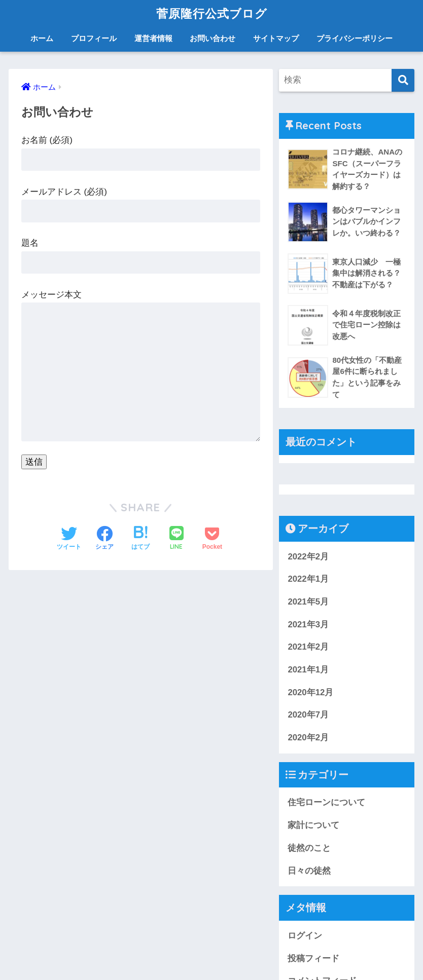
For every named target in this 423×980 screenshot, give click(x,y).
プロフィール (94, 38)
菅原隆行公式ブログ (212, 13)
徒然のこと (309, 848)
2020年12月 (310, 692)
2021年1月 (308, 670)
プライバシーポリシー (355, 38)
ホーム (42, 38)
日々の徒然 (309, 871)
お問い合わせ (213, 38)
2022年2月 (308, 557)
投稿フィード (313, 958)
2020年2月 (308, 738)
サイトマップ (276, 38)
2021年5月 (308, 602)
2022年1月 (308, 579)
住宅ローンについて (326, 803)
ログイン (305, 936)
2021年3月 (308, 625)
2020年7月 (308, 715)
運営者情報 (153, 38)
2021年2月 (308, 647)
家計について (313, 825)
